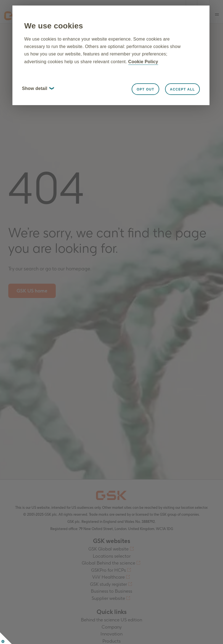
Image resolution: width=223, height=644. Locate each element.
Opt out (126, 107)
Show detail (56, 106)
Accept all (162, 107)
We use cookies (72, 29)
